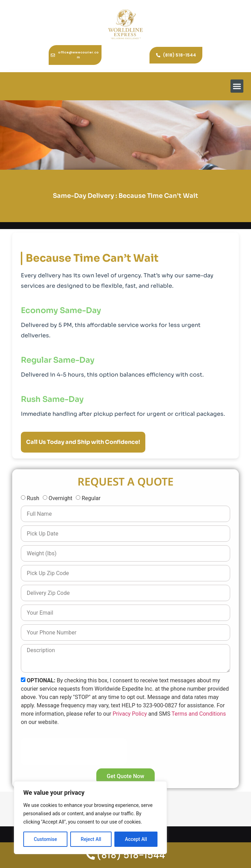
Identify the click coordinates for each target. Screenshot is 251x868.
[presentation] (74, 751)
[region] (90, 818)
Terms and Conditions (199, 713)
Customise (45, 839)
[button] (237, 86)
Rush (33, 498)
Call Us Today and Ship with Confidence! (83, 442)
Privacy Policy (130, 713)
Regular (91, 498)
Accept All (136, 839)
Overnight (60, 498)
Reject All (91, 839)
